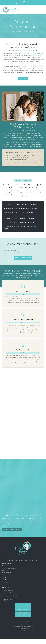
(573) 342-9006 (8, 600)
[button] (43, 10)
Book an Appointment (24, 4)
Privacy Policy (23, 630)
